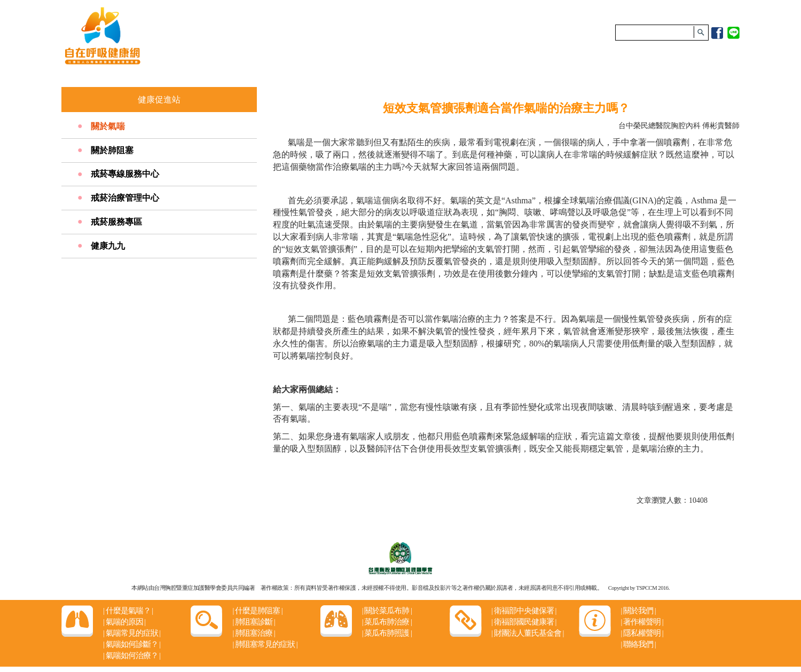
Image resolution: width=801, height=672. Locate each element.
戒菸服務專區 (116, 222)
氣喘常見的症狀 (132, 633)
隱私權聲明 (642, 633)
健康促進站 (159, 100)
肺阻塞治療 (253, 633)
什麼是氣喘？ (128, 611)
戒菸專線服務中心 (125, 174)
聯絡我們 (638, 644)
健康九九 (108, 246)
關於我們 (638, 611)
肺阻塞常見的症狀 (265, 644)
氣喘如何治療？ (132, 655)
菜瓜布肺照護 (387, 633)
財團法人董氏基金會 (527, 633)
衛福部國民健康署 (524, 622)
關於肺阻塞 (112, 150)
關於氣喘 (108, 126)
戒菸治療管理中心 (125, 198)
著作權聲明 (642, 622)
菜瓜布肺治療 (387, 622)
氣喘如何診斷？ (132, 644)
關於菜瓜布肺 (387, 611)
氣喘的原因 (124, 622)
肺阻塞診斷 (253, 622)
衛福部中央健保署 (524, 611)
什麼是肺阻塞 (257, 611)
